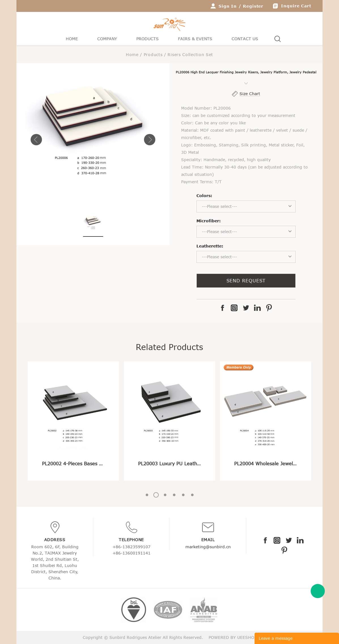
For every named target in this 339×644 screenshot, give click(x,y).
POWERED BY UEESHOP (233, 637)
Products (148, 39)
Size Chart (250, 94)
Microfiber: (209, 221)
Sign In (228, 6)
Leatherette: (210, 246)
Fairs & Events (195, 39)
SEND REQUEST (246, 281)
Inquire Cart (296, 6)
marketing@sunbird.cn (208, 547)
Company (107, 39)
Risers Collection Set (190, 55)
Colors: (204, 196)
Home (72, 39)
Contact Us (245, 39)
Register (253, 6)
